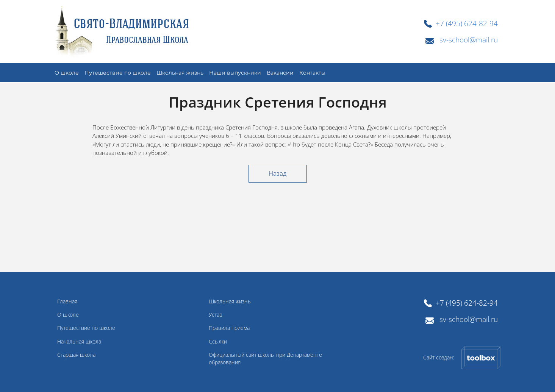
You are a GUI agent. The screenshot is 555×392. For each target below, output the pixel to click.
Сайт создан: (462, 358)
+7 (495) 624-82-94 (467, 23)
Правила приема (229, 328)
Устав (216, 315)
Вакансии (280, 73)
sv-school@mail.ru (469, 40)
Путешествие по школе (86, 328)
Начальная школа (79, 342)
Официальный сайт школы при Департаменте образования (265, 359)
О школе (68, 315)
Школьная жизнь (180, 73)
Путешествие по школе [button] (118, 73)
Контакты (312, 73)
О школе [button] (67, 73)
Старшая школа (76, 355)
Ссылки (218, 342)
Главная (67, 301)
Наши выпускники (235, 73)
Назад (277, 173)
